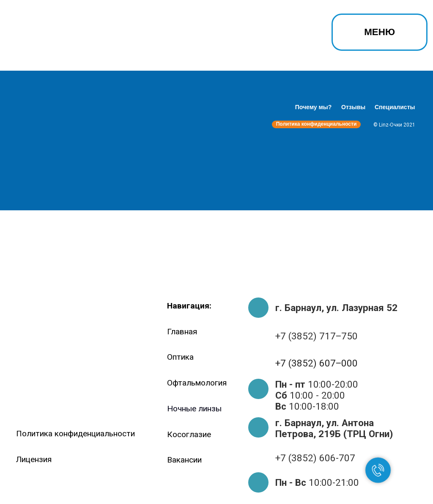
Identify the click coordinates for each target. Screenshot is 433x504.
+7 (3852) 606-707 (315, 458)
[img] (47, 35)
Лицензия (34, 459)
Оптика (180, 357)
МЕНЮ (380, 32)
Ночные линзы (194, 409)
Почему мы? (314, 107)
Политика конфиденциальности (317, 124)
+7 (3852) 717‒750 (317, 336)
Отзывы (353, 107)
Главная (182, 332)
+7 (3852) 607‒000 (317, 363)
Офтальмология (197, 383)
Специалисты (395, 107)
